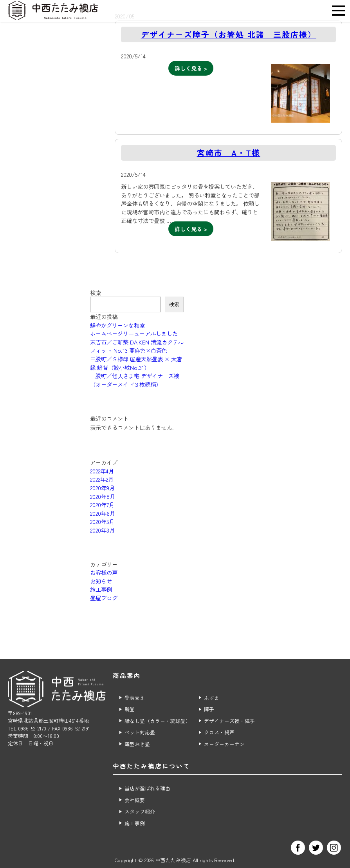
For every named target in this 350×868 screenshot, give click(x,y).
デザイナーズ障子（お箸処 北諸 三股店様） (229, 34)
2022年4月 (102, 471)
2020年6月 (103, 513)
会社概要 (135, 800)
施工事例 (101, 589)
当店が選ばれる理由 (147, 788)
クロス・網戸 (219, 732)
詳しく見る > (191, 68)
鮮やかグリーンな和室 (117, 325)
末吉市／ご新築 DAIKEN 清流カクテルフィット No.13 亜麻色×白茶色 (137, 346)
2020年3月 (102, 530)
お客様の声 (104, 572)
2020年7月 (102, 505)
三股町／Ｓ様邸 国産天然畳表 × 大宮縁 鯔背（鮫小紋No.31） (136, 363)
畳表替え (135, 698)
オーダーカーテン (224, 744)
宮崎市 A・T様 (229, 153)
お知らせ (101, 581)
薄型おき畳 (137, 744)
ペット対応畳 (140, 732)
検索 (96, 293)
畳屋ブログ (104, 598)
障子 (209, 709)
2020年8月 (103, 496)
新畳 (130, 709)
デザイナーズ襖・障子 (229, 721)
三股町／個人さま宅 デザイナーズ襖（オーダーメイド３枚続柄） (135, 380)
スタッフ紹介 (140, 811)
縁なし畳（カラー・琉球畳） (158, 721)
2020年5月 (102, 521)
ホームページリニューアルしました (134, 333)
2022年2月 (102, 479)
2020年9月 (102, 488)
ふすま (212, 698)
